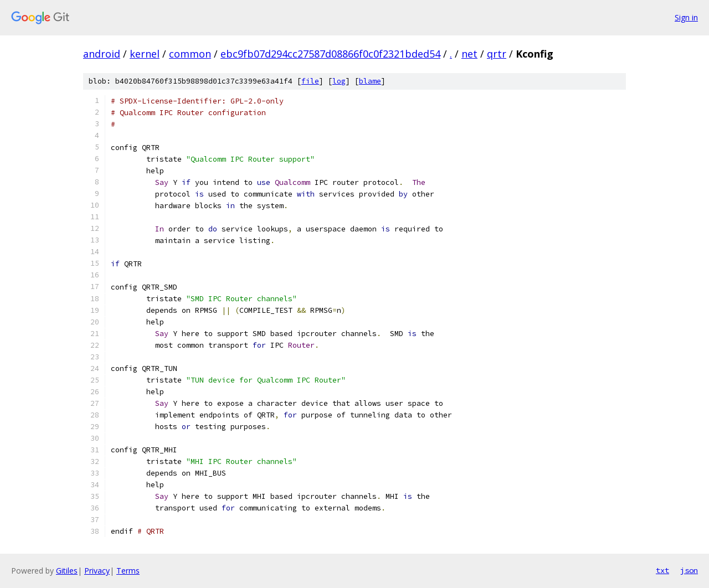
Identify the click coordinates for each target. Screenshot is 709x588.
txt (662, 570)
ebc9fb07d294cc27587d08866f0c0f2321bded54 (330, 54)
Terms (128, 571)
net (469, 54)
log (339, 81)
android (102, 54)
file (310, 81)
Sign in (686, 17)
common (190, 54)
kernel (145, 54)
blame (370, 81)
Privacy (97, 571)
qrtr (497, 54)
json (689, 570)
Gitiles (67, 571)
